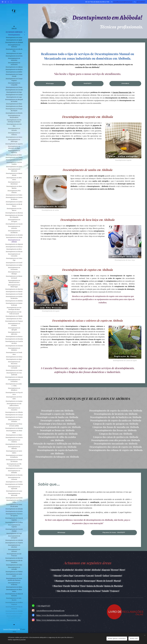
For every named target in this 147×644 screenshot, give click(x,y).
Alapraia (106, 570)
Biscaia (58, 576)
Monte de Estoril (104, 581)
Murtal (117, 581)
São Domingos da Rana (89, 591)
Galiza (106, 576)
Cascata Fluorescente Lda (122, 92)
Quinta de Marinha (113, 586)
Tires (83, 586)
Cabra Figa (68, 576)
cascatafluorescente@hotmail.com (123, 2)
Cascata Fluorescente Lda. (12, 629)
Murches (58, 586)
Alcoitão (79, 570)
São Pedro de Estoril (67, 591)
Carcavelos (80, 576)
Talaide (105, 591)
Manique (60, 581)
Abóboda (96, 570)
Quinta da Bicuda (95, 586)
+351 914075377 (141, 2)
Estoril (98, 576)
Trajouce (114, 591)
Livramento (116, 576)
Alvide (87, 570)
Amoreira (56, 570)
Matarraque (89, 581)
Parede (67, 586)
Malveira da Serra (74, 581)
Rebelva (75, 586)
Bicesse (115, 570)
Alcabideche (68, 570)
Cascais (90, 576)
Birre (122, 570)
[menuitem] (14, 29)
